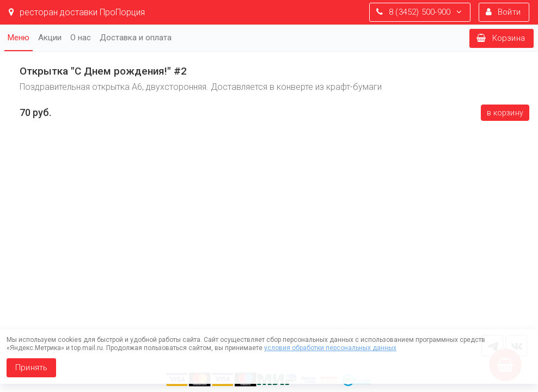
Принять (31, 367)
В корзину (505, 113)
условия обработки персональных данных (330, 348)
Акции (50, 38)
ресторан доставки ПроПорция (77, 12)
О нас (81, 38)
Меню (19, 38)
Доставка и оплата (136, 38)
